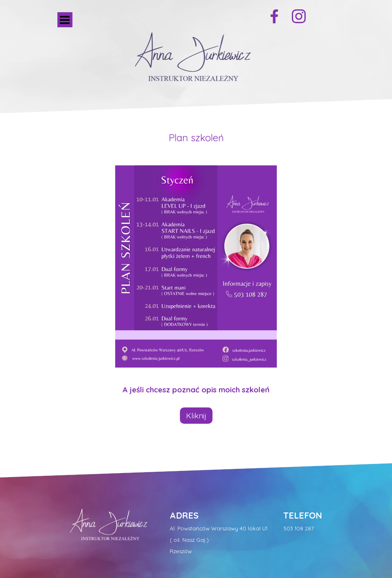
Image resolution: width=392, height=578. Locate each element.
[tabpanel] (196, 138)
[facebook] (274, 16)
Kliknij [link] (196, 416)
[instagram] (299, 16)
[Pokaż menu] (65, 20)
